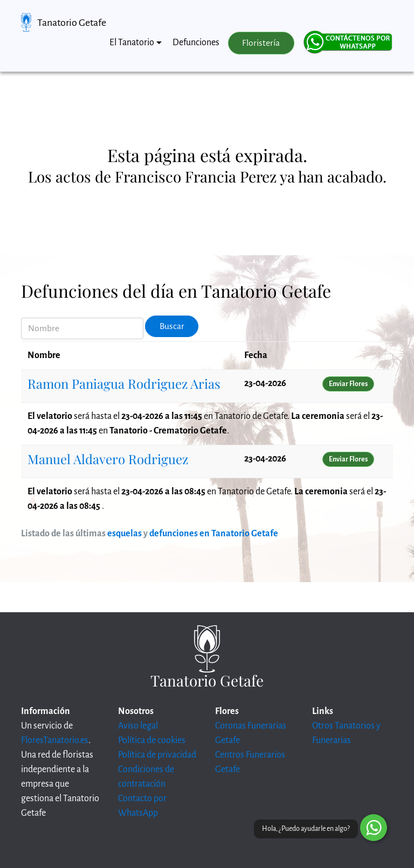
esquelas (125, 534)
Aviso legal (138, 726)
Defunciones (196, 43)
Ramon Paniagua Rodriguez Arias (124, 383)
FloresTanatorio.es (55, 740)
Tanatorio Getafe (72, 23)
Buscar (172, 326)
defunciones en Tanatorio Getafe (214, 534)
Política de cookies (152, 740)
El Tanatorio (132, 43)
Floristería (261, 43)
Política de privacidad (157, 755)
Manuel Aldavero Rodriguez (108, 459)
